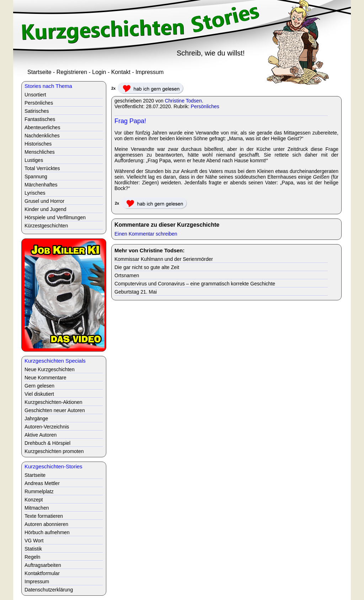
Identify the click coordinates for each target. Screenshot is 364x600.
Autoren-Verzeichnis (47, 427)
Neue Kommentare (45, 378)
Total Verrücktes (42, 168)
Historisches (38, 144)
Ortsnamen (127, 275)
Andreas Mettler (42, 483)
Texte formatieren (44, 516)
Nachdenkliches (42, 136)
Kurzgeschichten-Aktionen (53, 402)
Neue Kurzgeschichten (50, 369)
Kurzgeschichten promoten (54, 451)
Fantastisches (40, 119)
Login (99, 72)
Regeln (32, 557)
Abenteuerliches (42, 127)
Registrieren (72, 72)
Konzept (34, 500)
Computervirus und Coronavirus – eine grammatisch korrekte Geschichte (195, 284)
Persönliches (205, 106)
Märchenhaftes (41, 185)
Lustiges (34, 160)
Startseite (39, 72)
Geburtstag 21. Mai (136, 292)
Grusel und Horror (44, 201)
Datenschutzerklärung (49, 590)
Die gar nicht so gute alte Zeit (147, 267)
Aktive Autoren (41, 435)
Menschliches (40, 152)
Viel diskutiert (39, 394)
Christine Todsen (183, 101)
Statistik (33, 549)
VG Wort (34, 541)
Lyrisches (35, 193)
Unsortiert (35, 95)
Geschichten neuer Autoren (55, 410)
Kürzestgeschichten (46, 226)
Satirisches (37, 111)
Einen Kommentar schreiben (146, 234)
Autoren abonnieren (46, 524)
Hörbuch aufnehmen (47, 532)
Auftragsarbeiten (43, 565)
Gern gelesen (39, 386)
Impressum (149, 72)
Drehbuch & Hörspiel (47, 443)
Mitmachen (37, 508)
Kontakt (121, 72)
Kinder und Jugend (45, 209)
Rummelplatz (39, 491)
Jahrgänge (36, 419)
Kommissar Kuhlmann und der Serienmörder (164, 259)
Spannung (36, 177)
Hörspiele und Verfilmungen (55, 217)
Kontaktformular (42, 573)
